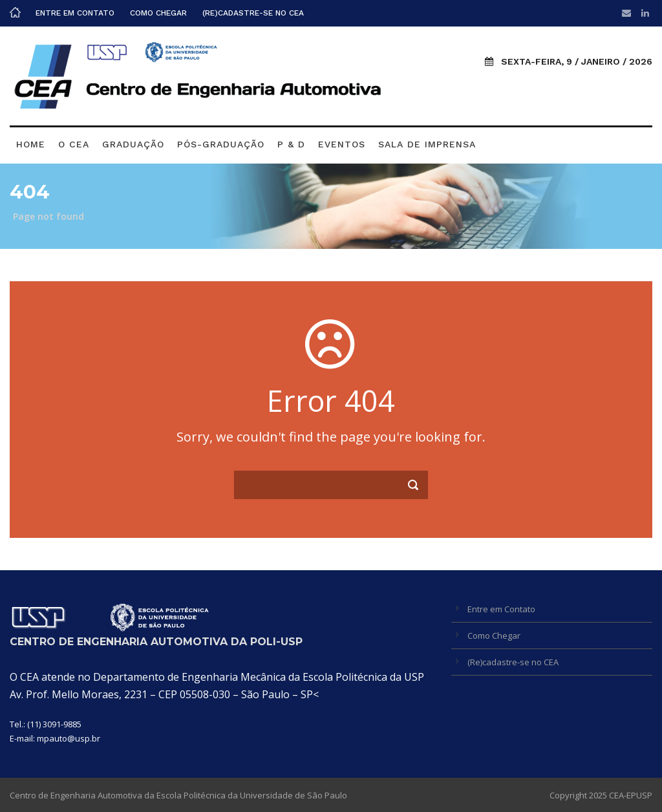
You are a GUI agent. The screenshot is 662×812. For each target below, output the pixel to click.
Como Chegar (158, 13)
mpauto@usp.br (69, 738)
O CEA (74, 144)
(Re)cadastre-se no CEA (253, 13)
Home (31, 144)
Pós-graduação (221, 144)
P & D (291, 144)
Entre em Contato (75, 13)
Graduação (133, 144)
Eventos (342, 144)
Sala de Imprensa (427, 144)
